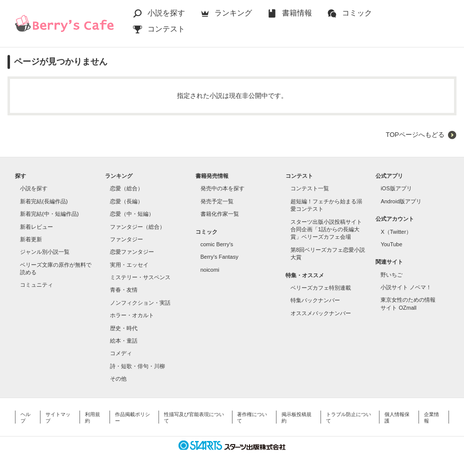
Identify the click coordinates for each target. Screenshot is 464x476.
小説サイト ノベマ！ (406, 287)
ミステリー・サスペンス (140, 277)
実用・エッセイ (129, 265)
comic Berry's (217, 244)
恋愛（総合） (126, 188)
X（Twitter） (396, 232)
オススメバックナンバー (321, 313)
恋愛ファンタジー (132, 252)
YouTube (391, 244)
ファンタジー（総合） (137, 227)
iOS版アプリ (396, 188)
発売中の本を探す (222, 188)
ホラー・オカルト (132, 315)
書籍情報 (297, 13)
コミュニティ (36, 285)
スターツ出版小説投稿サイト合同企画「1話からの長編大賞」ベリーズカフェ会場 (326, 230)
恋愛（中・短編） (132, 214)
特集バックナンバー (315, 300)
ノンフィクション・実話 (140, 303)
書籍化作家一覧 (220, 214)
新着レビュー (36, 227)
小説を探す (166, 13)
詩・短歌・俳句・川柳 (137, 366)
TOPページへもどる (415, 135)
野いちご (391, 275)
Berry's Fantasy (219, 257)
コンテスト (166, 29)
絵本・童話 (124, 341)
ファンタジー (126, 239)
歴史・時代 (124, 328)
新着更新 (31, 239)
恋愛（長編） (126, 201)
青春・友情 (124, 290)
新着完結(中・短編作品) (49, 214)
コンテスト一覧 (310, 188)
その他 (118, 379)
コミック (357, 13)
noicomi (210, 270)
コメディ (121, 353)
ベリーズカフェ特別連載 (321, 288)
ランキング (233, 13)
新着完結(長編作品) (44, 201)
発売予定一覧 (217, 201)
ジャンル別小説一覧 (45, 252)
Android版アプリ (401, 201)
